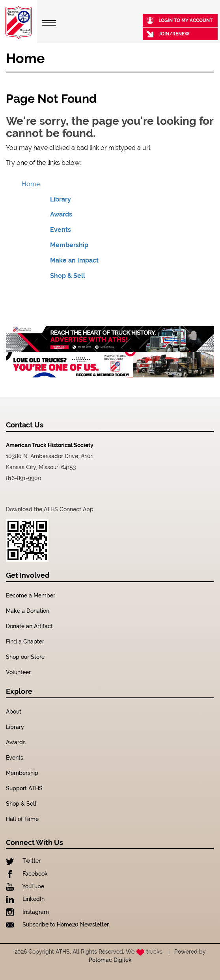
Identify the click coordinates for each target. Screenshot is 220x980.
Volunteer (18, 672)
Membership (69, 245)
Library (61, 199)
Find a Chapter (25, 642)
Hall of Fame (22, 819)
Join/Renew (168, 34)
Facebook (27, 874)
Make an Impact (74, 260)
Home (31, 184)
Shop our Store (25, 657)
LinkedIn (25, 899)
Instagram (27, 912)
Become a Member (31, 595)
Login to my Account (180, 21)
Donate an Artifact (29, 626)
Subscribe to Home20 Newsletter (57, 925)
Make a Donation (28, 611)
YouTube (25, 886)
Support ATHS (24, 788)
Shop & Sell (68, 276)
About (14, 712)
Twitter (23, 861)
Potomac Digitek (110, 960)
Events (61, 230)
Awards (61, 214)
